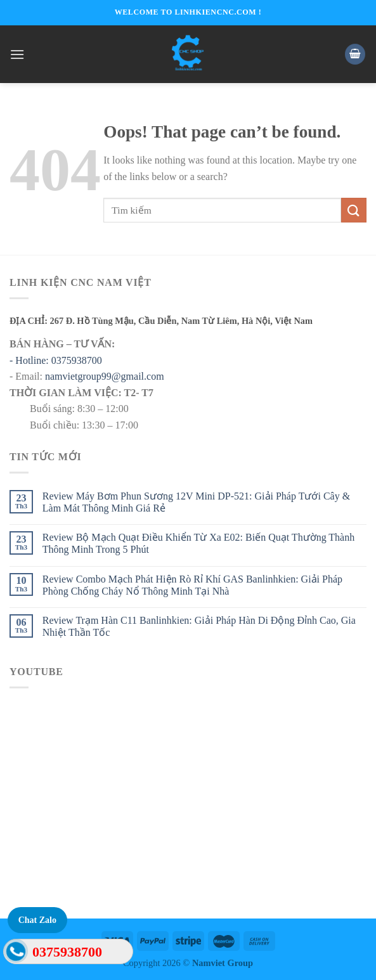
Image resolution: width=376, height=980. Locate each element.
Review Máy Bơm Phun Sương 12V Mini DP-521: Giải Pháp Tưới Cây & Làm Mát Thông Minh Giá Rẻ (196, 502)
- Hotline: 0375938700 (56, 360)
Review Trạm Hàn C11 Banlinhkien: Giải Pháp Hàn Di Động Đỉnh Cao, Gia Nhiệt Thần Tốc (199, 626)
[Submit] (354, 210)
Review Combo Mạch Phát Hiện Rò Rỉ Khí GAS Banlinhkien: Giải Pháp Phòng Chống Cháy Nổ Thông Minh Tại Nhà (192, 585)
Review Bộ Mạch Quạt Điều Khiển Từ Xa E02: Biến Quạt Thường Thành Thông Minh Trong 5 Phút (198, 543)
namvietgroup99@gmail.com (105, 376)
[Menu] (17, 54)
